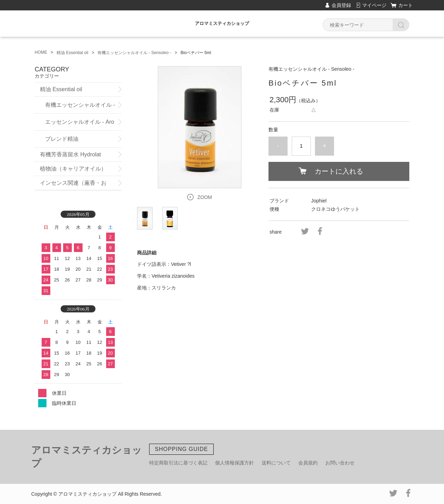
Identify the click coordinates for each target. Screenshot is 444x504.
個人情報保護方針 (234, 463)
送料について (276, 463)
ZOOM (205, 197)
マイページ (374, 5)
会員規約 (308, 463)
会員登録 (341, 5)
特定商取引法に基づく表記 (178, 463)
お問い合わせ (340, 463)
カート (405, 5)
